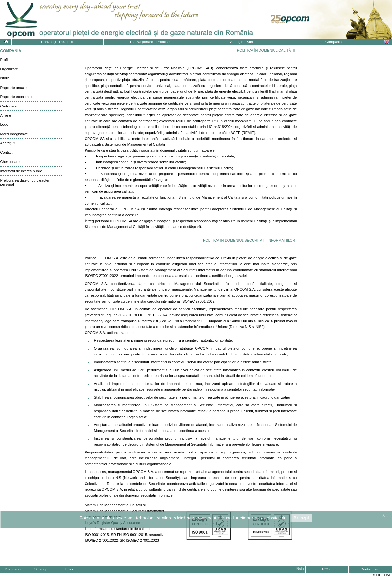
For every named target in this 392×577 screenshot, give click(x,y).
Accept (301, 518)
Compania (334, 42)
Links (69, 569)
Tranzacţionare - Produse (149, 42)
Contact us (369, 569)
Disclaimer (13, 569)
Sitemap (41, 569)
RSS (326, 569)
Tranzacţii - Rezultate (57, 42)
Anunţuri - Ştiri (242, 42)
